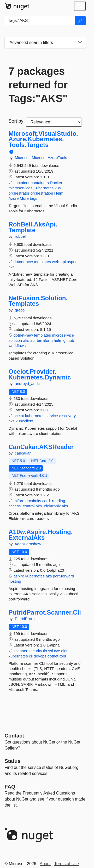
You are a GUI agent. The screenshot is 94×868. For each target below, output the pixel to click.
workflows (17, 346)
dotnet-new (23, 262)
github (69, 340)
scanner (20, 651)
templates (42, 262)
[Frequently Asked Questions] (10, 787)
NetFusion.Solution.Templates (38, 301)
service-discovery (61, 416)
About (45, 864)
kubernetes (35, 416)
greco (20, 310)
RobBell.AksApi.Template (33, 227)
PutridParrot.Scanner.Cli (45, 612)
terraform (45, 340)
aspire (19, 576)
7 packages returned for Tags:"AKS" (38, 85)
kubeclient (25, 421)
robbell (21, 236)
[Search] (80, 21)
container (22, 183)
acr (33, 340)
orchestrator (19, 193)
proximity (33, 501)
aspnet (73, 262)
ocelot (19, 416)
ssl (50, 651)
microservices (21, 188)
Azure (14, 198)
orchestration (42, 193)
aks (12, 267)
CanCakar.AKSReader (41, 447)
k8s (58, 188)
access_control (22, 506)
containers (40, 183)
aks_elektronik (48, 506)
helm (58, 340)
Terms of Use (67, 864)
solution (15, 340)
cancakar (23, 453)
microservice (63, 335)
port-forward (64, 576)
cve (57, 651)
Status (13, 761)
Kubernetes (43, 188)
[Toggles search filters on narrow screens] (80, 43)
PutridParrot (25, 619)
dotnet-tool (57, 656)
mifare (19, 501)
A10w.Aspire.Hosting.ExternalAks (41, 535)
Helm (59, 193)
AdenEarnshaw (28, 544)
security (35, 651)
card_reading (54, 501)
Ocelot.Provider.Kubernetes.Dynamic (40, 374)
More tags (29, 198)
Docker (56, 183)
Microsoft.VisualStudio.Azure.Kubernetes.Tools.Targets (43, 139)
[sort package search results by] (54, 122)
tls (45, 651)
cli (31, 656)
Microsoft (23, 158)
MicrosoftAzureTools (49, 158)
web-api (59, 262)
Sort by (16, 121)
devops (40, 656)
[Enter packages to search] (40, 21)
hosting (15, 581)
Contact (14, 736)
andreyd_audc (27, 384)
